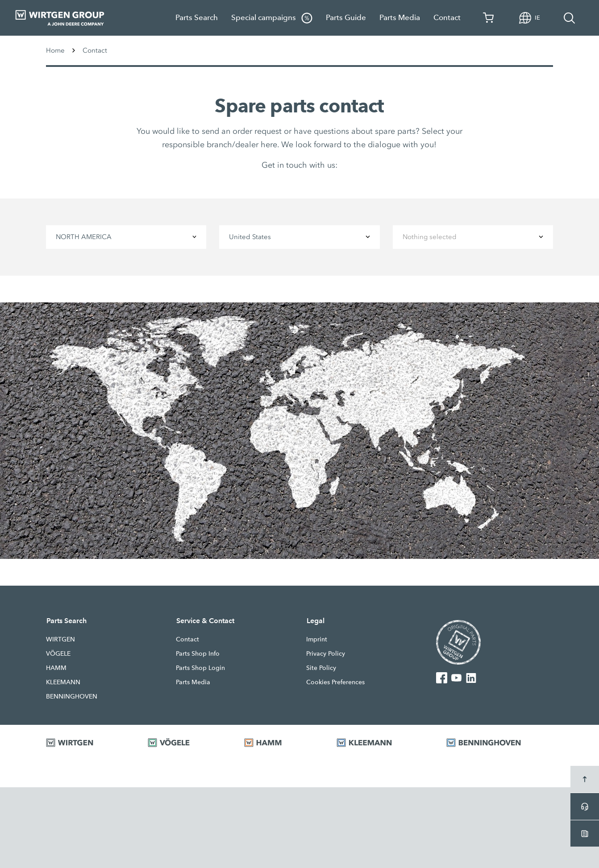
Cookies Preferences (335, 682)
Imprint (317, 639)
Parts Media (400, 18)
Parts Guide (346, 18)
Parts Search (197, 18)
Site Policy (321, 668)
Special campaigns (272, 18)
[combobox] (126, 237)
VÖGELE (58, 653)
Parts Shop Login (200, 668)
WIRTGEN (60, 639)
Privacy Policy (326, 653)
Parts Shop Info (198, 653)
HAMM (56, 668)
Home (55, 50)
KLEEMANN (63, 682)
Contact (447, 18)
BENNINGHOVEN (72, 696)
